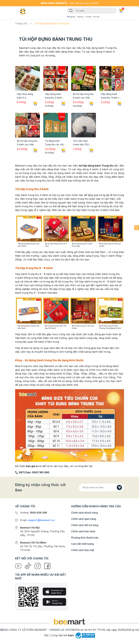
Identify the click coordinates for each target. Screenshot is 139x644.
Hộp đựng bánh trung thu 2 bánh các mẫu (53, 96)
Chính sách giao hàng (84, 519)
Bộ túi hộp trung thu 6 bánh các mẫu (83, 96)
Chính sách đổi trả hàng (85, 525)
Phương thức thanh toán (85, 538)
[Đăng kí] (119, 487)
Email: (37, 520)
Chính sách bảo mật (83, 550)
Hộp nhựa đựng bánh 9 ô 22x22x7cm (25, 96)
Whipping (71, 17)
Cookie (88, 17)
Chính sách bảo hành (83, 531)
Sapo (71, 635)
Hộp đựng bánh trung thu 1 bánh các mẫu (111, 96)
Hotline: (34, 513)
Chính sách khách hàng (85, 513)
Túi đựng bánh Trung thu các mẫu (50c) (55, 143)
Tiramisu (80, 17)
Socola (96, 17)
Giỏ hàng (122, 10)
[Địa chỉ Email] (101, 487)
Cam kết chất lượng (82, 544)
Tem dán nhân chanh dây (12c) (81, 143)
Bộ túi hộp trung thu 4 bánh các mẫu (27, 143)
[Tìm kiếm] (71, 10)
